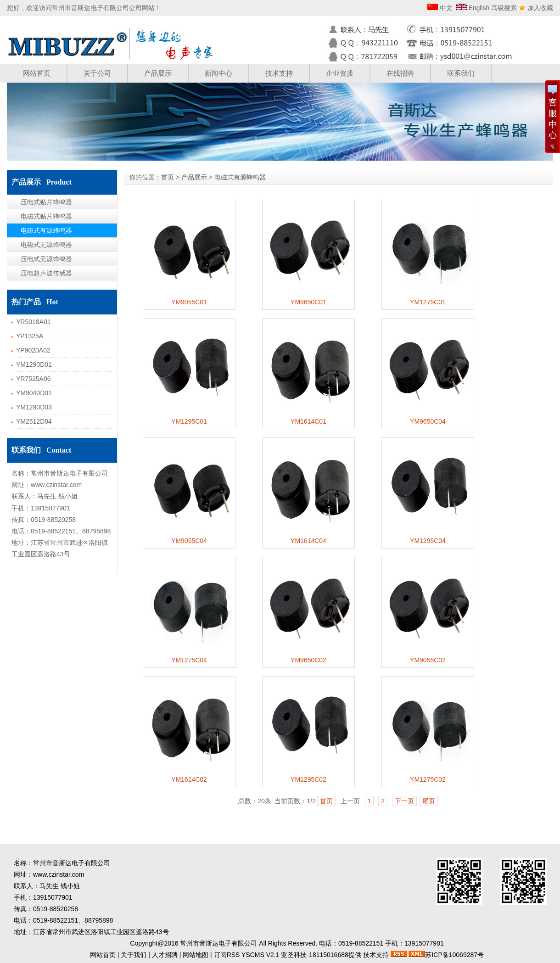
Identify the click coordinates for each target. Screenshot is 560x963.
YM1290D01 (34, 364)
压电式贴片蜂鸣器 (46, 202)
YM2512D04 (34, 421)
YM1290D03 (34, 407)
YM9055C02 (428, 660)
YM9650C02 (308, 660)
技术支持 (279, 73)
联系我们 (461, 73)
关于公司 (97, 73)
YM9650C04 (428, 421)
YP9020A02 (33, 350)
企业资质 (340, 73)
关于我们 (134, 955)
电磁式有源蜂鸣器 (46, 230)
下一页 (404, 801)
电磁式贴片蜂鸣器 (46, 216)
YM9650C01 (308, 302)
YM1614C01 (308, 421)
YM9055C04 (189, 541)
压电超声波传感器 (46, 273)
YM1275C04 (189, 660)
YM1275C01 (428, 302)
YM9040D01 (34, 393)
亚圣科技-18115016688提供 (321, 955)
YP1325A (30, 336)
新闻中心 (218, 73)
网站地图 (196, 955)
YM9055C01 (189, 302)
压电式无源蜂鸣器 (46, 259)
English (478, 8)
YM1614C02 (189, 779)
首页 (168, 177)
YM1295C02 (308, 779)
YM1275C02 (428, 779)
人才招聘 (165, 955)
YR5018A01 (34, 322)
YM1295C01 (189, 421)
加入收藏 (540, 8)
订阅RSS (227, 955)
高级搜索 (504, 8)
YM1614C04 (308, 541)
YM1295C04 (428, 541)
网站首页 (37, 73)
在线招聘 (400, 73)
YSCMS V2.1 (260, 955)
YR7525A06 (34, 379)
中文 (445, 8)
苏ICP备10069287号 (454, 955)
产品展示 (158, 73)
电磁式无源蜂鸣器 (46, 245)
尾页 (429, 801)
